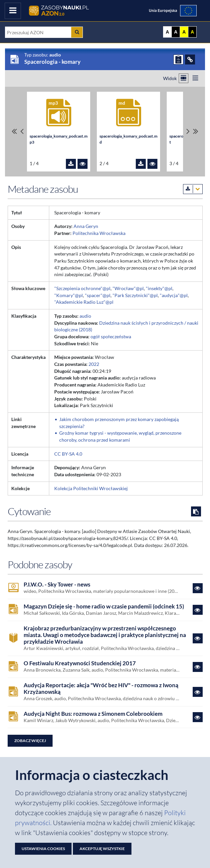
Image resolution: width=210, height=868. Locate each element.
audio (85, 316)
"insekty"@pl (159, 288)
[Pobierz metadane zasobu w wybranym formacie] (193, 189)
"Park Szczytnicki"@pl (135, 295)
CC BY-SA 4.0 (68, 454)
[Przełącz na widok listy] (195, 78)
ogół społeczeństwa (111, 336)
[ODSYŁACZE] (190, 59)
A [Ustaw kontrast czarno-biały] (176, 32)
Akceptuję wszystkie (102, 849)
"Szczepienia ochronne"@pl (82, 288)
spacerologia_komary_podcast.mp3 (59, 139)
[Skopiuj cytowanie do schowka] (196, 511)
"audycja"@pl (174, 295)
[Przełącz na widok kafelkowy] (184, 78)
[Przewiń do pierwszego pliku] (14, 131)
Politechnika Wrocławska (99, 233)
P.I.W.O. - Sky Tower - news (57, 585)
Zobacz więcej (30, 741)
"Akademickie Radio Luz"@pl (84, 302)
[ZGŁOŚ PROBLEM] (178, 59)
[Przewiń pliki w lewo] (22, 131)
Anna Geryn (86, 226)
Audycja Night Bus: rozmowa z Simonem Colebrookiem (93, 714)
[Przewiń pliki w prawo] (188, 131)
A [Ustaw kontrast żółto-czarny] (184, 32)
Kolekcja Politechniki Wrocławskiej (91, 488)
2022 (94, 364)
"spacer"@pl (98, 295)
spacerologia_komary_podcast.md (128, 139)
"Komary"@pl (69, 295)
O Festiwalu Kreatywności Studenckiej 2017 (80, 663)
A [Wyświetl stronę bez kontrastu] (167, 32)
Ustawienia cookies (43, 849)
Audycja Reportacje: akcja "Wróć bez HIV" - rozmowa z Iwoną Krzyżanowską (101, 689)
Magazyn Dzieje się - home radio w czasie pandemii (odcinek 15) (104, 606)
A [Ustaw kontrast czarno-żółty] (192, 32)
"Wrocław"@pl (128, 288)
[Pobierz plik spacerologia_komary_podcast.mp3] (71, 164)
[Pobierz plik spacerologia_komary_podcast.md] (141, 164)
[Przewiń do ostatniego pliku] (196, 131)
